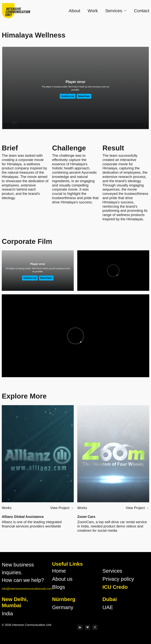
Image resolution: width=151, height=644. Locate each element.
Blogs (59, 587)
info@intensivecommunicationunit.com (27, 589)
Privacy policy (118, 579)
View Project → (62, 508)
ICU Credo (115, 587)
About (74, 10)
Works (7, 508)
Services (112, 571)
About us (62, 579)
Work (93, 10)
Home (59, 571)
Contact (142, 10)
